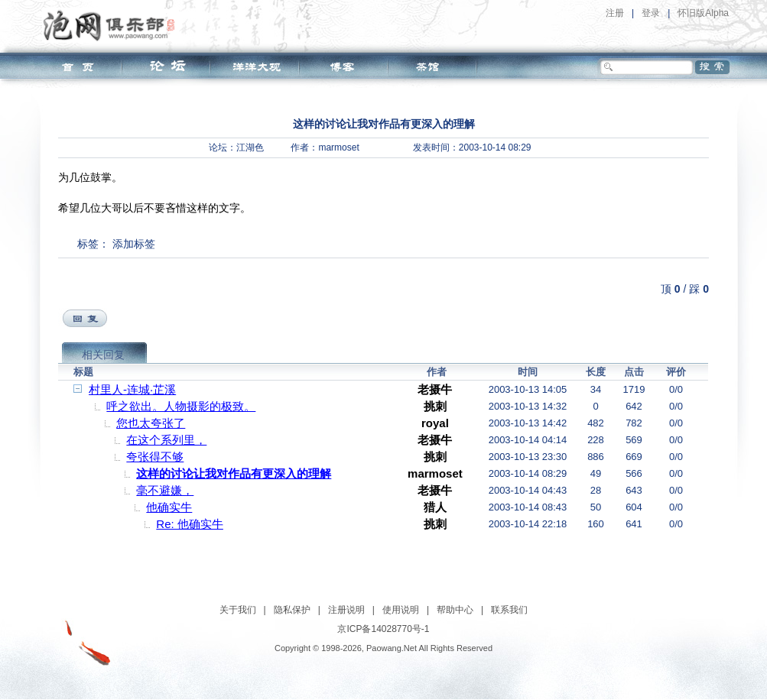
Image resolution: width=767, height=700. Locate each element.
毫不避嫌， (165, 490)
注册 (615, 13)
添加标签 (134, 244)
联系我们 (509, 610)
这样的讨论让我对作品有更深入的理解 (234, 473)
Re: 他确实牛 (190, 524)
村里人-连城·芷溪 (132, 389)
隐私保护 (292, 610)
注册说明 (346, 610)
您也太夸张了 (151, 423)
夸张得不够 (155, 457)
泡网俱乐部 (113, 25)
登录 (651, 13)
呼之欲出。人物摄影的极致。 (181, 406)
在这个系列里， (166, 440)
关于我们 (238, 610)
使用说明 (401, 610)
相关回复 (103, 355)
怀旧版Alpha (703, 13)
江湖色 (250, 147)
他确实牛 (169, 507)
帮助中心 (455, 610)
